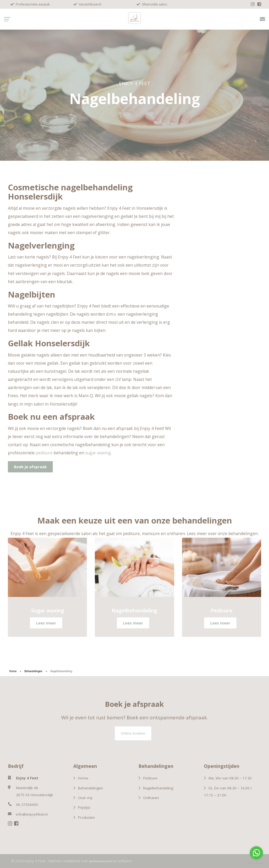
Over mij (85, 798)
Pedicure (150, 778)
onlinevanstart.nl (102, 861)
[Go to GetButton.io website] (256, 863)
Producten (86, 817)
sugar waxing (98, 453)
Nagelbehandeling (158, 788)
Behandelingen (33, 671)
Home (13, 671)
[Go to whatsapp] (256, 853)
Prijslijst (84, 807)
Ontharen (151, 798)
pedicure (44, 453)
